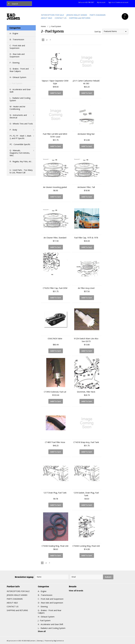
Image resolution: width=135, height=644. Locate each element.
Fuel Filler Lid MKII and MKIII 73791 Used (55, 135)
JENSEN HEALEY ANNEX (77, 15)
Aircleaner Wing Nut (86, 134)
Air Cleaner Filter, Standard (55, 238)
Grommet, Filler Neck (86, 392)
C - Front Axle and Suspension (17, 47)
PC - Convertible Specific (20, 144)
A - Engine (14, 33)
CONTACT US (61, 18)
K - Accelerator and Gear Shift (20, 91)
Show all (42, 631)
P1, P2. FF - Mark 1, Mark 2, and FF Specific (20, 137)
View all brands (76, 591)
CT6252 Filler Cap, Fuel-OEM (55, 288)
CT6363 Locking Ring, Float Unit (86, 546)
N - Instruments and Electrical (18, 116)
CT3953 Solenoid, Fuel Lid (55, 392)
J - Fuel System (16, 83)
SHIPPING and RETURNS (80, 18)
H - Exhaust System (18, 77)
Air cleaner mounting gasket (55, 187)
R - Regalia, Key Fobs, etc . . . (21, 163)
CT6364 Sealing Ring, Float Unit (55, 546)
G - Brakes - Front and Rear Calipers (19, 70)
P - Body (13, 130)
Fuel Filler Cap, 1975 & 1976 (86, 238)
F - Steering (15, 63)
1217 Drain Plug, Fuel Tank (55, 493)
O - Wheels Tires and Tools (21, 124)
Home (43, 26)
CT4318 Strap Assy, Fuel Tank (86, 442)
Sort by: (98, 32)
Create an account (122, 2)
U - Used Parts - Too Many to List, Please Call (21, 171)
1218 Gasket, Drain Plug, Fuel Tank (86, 494)
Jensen (13, 17)
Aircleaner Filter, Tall (86, 187)
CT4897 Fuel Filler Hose (55, 442)
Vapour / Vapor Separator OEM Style (55, 82)
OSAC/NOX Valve (55, 339)
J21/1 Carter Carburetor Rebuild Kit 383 (86, 82)
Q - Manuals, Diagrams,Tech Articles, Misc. (20, 153)
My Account (101, 2)
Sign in (111, 2)
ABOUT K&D (47, 18)
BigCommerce (59, 641)
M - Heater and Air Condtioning (17, 108)
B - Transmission (17, 39)
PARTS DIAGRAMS (98, 15)
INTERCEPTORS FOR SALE (52, 15)
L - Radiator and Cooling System (20, 99)
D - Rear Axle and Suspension (17, 55)
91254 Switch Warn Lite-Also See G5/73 (86, 340)
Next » (50, 40)
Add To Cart (56, 93)
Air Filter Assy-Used (86, 288)
